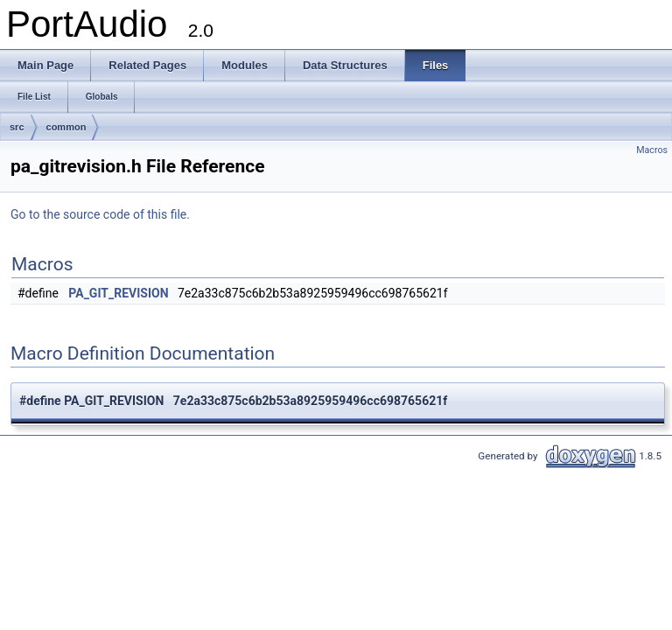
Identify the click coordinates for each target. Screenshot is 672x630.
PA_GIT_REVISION (118, 293)
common (66, 127)
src (17, 127)
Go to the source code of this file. (100, 214)
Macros (652, 150)
